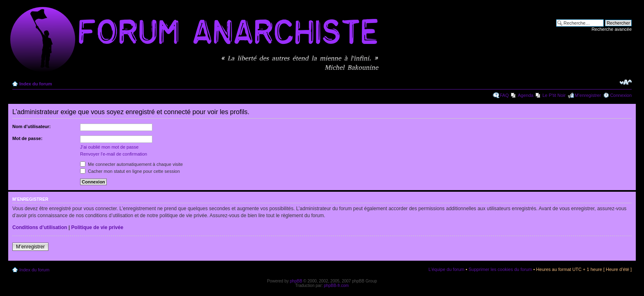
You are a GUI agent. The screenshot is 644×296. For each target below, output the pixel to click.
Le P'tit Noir (554, 95)
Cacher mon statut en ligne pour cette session (130, 171)
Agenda (526, 95)
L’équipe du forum (446, 269)
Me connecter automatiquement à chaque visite (131, 164)
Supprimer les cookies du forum (500, 269)
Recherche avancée (612, 29)
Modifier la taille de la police (626, 82)
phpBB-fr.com (337, 286)
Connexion (621, 95)
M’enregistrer (588, 95)
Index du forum (36, 84)
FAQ (504, 95)
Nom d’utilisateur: (32, 126)
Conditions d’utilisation (40, 227)
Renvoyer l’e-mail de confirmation (114, 154)
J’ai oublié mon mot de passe (109, 147)
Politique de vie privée (97, 227)
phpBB (296, 281)
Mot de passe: (27, 138)
